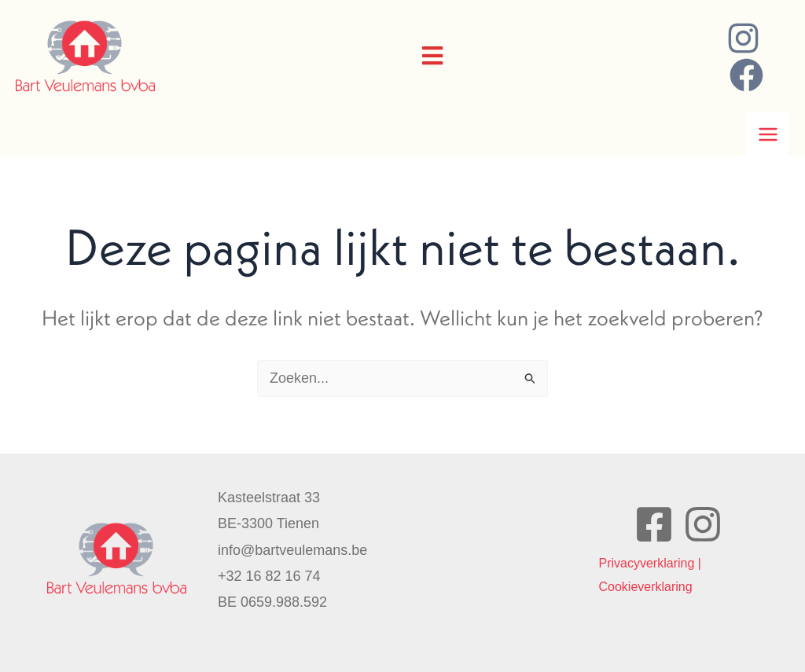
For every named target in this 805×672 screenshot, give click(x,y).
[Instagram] (743, 38)
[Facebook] (746, 75)
